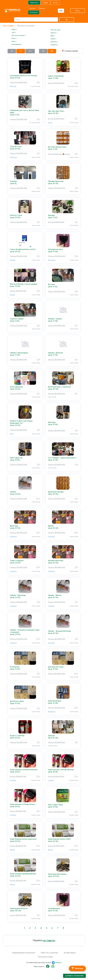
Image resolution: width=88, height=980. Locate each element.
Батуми (33, 8)
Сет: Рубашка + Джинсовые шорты (62, 458)
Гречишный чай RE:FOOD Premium (24, 76)
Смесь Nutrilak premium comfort (23, 249)
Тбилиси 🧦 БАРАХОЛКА (19, 82)
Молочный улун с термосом (59, 387)
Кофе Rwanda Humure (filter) (59, 839)
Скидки (45, 3)
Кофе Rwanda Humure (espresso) (23, 839)
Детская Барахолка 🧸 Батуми (59, 154)
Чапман (13, 492)
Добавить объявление (74, 976)
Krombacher (15, 667)
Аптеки (55, 3)
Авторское (52, 260)
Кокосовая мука (16, 387)
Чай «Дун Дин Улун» (56, 111)
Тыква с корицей (17, 561)
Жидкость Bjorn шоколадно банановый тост (21, 422)
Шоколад (52, 422)
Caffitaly (13, 780)
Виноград (14, 526)
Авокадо (52, 215)
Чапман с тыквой (55, 319)
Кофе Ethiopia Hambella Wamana (23, 874)
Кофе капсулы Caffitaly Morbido (61, 770)
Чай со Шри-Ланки (55, 805)
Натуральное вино (55, 249)
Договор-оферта (70, 953)
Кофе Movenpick (55, 701)
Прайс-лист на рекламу (49, 953)
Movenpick (52, 712)
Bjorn (12, 434)
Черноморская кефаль (57, 874)
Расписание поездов (45, 957)
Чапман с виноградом (19, 353)
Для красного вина (56, 667)
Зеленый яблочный (56, 561)
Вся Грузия (34, 12)
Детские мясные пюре (57, 147)
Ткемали (13, 181)
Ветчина (51, 284)
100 (30, 51)
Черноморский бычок (19, 909)
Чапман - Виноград (18, 595)
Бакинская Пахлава (56, 492)
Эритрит (52, 736)
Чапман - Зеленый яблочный (59, 631)
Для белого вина (17, 701)
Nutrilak (13, 260)
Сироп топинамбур (56, 76)
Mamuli (12, 850)
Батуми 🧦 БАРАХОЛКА (56, 83)
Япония (12, 295)
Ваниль (51, 526)
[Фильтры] (77, 968)
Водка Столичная (17, 736)
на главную (49, 940)
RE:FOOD (13, 86)
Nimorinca (13, 157)
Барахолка (34, 3)
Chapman (13, 537)
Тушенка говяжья (17, 319)
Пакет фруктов (16, 458)
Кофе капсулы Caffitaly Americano (24, 770)
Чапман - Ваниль (55, 595)
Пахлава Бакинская (56, 181)
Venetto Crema (16, 215)
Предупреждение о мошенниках (24, 953)
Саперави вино (54, 909)
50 (21, 51)
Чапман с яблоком (55, 353)
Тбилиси (42, 8)
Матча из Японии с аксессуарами (24, 284)
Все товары (9, 26)
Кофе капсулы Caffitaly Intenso (23, 804)
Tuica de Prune (16, 147)
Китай (50, 123)
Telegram (58, 963)
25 (12, 51)
